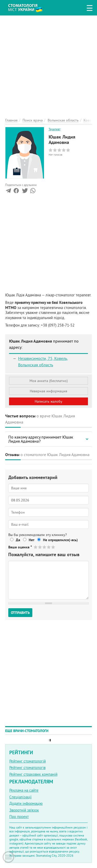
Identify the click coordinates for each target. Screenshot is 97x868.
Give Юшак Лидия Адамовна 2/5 (40, 547)
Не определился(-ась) (60, 540)
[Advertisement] (48, 64)
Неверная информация (48, 391)
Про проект (19, 817)
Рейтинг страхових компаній (33, 774)
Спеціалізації (20, 797)
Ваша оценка (20, 547)
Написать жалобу (48, 401)
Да (18, 540)
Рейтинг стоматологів (27, 768)
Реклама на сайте (24, 790)
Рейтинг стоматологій (28, 761)
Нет (32, 540)
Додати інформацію (26, 803)
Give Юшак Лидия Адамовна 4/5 (49, 547)
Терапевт (55, 129)
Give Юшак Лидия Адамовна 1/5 (36, 547)
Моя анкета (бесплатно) (49, 381)
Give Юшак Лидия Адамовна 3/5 (45, 547)
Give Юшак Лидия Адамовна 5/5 (53, 547)
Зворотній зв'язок (24, 810)
